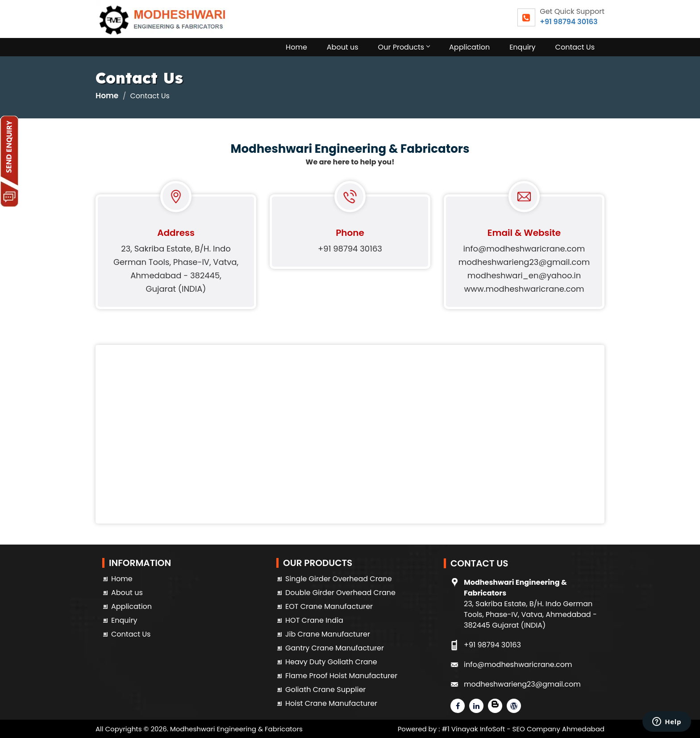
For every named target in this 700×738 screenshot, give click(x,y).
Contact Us (575, 47)
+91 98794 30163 (569, 22)
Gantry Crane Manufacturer (335, 648)
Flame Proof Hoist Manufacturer (341, 676)
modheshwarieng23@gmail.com (524, 262)
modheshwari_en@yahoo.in (524, 275)
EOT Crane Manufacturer (329, 606)
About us (343, 47)
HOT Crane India (314, 620)
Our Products (404, 47)
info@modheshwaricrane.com (524, 249)
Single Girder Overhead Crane (339, 579)
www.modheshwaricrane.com (524, 289)
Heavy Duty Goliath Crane (331, 662)
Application (469, 47)
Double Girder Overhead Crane (340, 593)
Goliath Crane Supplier (325, 690)
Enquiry (522, 47)
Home (296, 47)
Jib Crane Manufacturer (328, 634)
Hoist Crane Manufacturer (331, 703)
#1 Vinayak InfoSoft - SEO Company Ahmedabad (523, 729)
